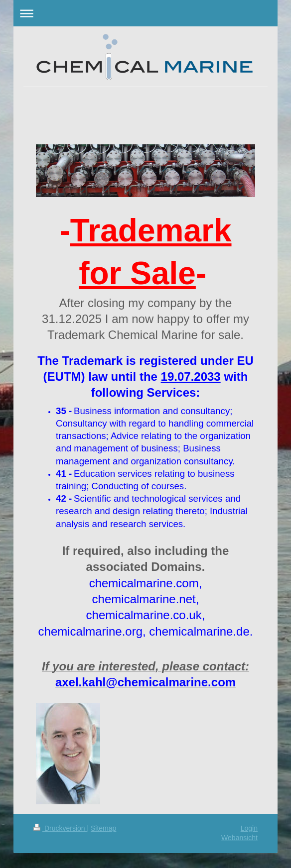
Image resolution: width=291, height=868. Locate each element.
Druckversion (60, 828)
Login (249, 828)
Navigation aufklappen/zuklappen (145, 13)
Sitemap (103, 828)
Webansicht (239, 838)
